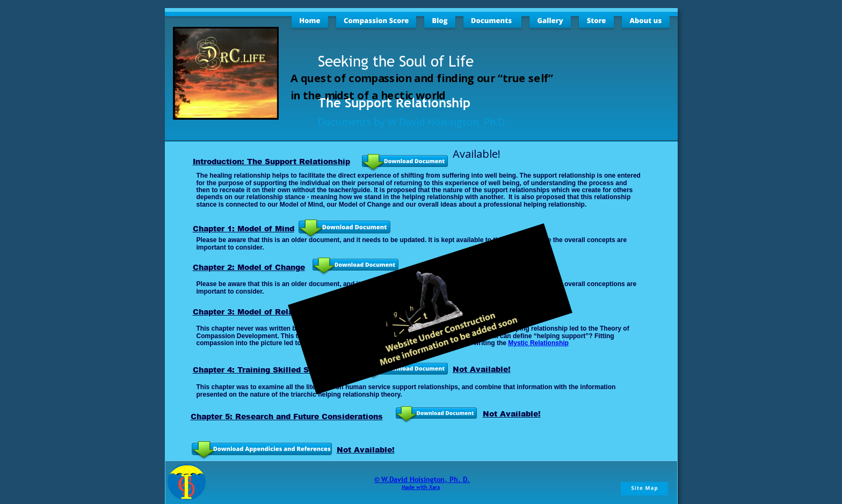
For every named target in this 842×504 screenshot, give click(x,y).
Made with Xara (421, 487)
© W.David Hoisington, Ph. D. (422, 479)
